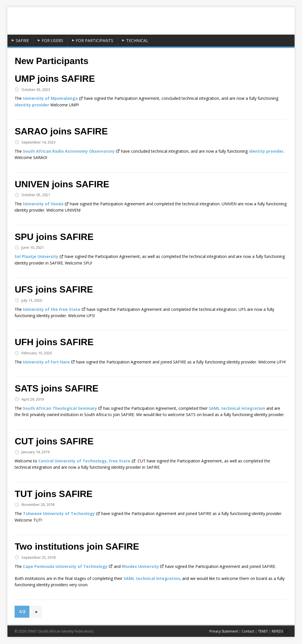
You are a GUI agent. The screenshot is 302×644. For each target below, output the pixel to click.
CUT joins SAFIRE (54, 441)
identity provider (32, 105)
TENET (263, 631)
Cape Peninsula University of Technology (65, 566)
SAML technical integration (237, 408)
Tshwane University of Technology (59, 513)
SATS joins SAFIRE (56, 388)
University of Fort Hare (46, 362)
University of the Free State (52, 309)
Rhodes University (140, 566)
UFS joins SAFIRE (54, 289)
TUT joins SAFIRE (53, 494)
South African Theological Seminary (60, 408)
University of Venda (43, 204)
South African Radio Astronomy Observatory (69, 151)
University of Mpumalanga (50, 98)
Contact (248, 631)
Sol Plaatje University (36, 256)
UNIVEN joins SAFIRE (62, 184)
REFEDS (277, 631)
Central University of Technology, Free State (84, 461)
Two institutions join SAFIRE (77, 546)
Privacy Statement (224, 631)
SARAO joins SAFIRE (61, 131)
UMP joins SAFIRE (55, 79)
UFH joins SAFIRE (54, 342)
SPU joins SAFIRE (54, 237)
